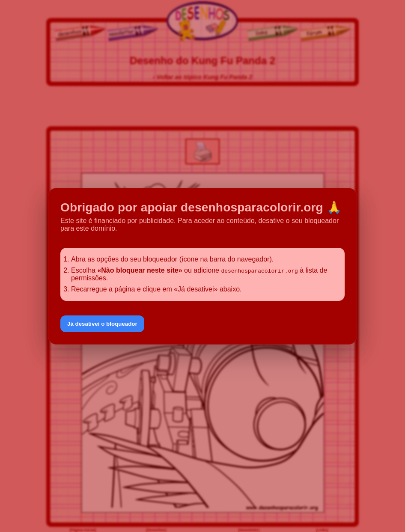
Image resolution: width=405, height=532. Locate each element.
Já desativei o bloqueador (102, 324)
